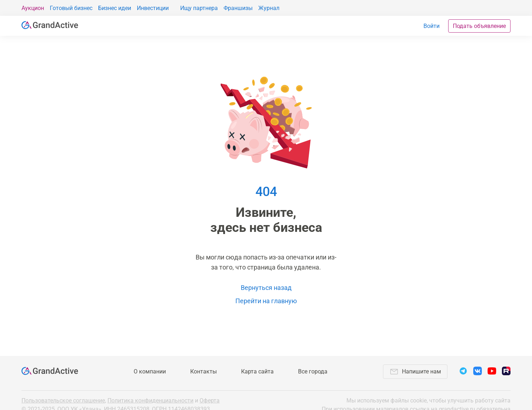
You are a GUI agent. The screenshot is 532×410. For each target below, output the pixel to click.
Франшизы (238, 8)
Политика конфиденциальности (150, 401)
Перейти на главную (266, 301)
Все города (313, 371)
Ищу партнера (199, 8)
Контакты (203, 371)
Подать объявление (479, 26)
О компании (150, 371)
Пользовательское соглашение (63, 401)
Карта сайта (257, 371)
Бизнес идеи (115, 8)
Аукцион (33, 8)
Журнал (269, 8)
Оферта (210, 401)
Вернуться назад (266, 288)
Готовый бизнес (71, 8)
